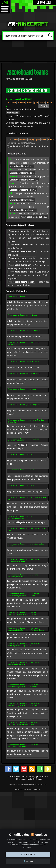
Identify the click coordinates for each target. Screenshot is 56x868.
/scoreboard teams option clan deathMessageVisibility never (28, 705)
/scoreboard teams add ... (22, 173)
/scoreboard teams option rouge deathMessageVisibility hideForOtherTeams (28, 682)
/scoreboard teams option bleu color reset (28, 558)
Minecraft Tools (21, 811)
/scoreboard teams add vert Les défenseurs (28, 346)
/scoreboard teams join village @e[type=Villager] (28, 447)
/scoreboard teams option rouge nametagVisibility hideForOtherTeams (28, 646)
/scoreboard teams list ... (22, 166)
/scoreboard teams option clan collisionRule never (28, 767)
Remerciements (25, 801)
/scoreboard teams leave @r (28, 496)
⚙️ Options (28, 861)
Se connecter (44, 3)
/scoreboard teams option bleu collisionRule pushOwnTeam (28, 744)
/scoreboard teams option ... (34, 217)
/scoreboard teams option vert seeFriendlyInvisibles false (28, 630)
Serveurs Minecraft (34, 811)
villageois (23, 453)
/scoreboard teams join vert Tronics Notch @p (28, 428)
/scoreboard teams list (28, 298)
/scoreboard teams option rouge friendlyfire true (28, 574)
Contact (39, 801)
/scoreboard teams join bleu (28, 395)
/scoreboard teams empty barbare (28, 379)
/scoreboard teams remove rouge (28, 366)
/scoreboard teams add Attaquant (28, 334)
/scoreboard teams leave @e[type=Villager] (28, 529)
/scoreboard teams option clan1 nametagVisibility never (28, 662)
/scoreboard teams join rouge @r (28, 411)
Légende (44, 106)
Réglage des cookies (40, 798)
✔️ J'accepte (28, 854)
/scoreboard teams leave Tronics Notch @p (28, 509)
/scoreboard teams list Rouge (28, 317)
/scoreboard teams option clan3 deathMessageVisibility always (28, 725)
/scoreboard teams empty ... (23, 190)
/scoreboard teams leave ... (23, 210)
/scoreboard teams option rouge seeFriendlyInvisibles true (28, 610)
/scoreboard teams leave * (28, 480)
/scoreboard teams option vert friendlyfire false (28, 590)
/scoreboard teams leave (28, 464)
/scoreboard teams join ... (22, 200)
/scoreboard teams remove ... (24, 180)
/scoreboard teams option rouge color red (28, 542)
